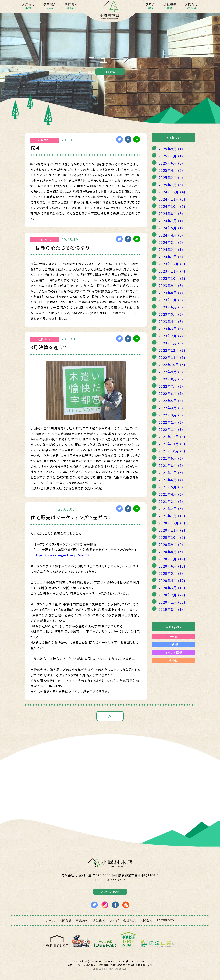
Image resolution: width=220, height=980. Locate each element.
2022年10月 (172, 365)
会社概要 (170, 6)
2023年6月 (171, 307)
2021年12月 (172, 437)
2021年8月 (171, 465)
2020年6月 (172, 566)
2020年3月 (172, 588)
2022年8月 (171, 379)
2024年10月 (172, 206)
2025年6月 (171, 163)
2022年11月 (172, 357)
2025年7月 (171, 156)
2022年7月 (171, 386)
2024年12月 (172, 192)
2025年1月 (171, 185)
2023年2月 (171, 336)
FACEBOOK (166, 920)
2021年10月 (172, 451)
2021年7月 (171, 472)
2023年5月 (171, 314)
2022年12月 (172, 350)
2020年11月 (172, 530)
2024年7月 (171, 221)
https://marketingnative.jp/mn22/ (60, 555)
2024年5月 (171, 228)
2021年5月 (171, 487)
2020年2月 (172, 595)
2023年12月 (172, 264)
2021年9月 (171, 458)
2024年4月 (171, 235)
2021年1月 (172, 516)
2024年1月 (171, 257)
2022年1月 (171, 429)
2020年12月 (172, 523)
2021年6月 (171, 480)
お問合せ (192, 6)
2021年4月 (171, 494)
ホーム (50, 920)
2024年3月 (171, 242)
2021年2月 (171, 508)
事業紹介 (50, 6)
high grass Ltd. (118, 969)
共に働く (71, 6)
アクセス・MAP (110, 892)
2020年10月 (172, 537)
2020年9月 (171, 544)
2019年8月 (171, 609)
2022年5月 (171, 401)
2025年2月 (171, 177)
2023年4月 (171, 321)
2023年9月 (171, 285)
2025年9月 (171, 149)
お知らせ (28, 6)
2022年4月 (171, 408)
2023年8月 (171, 293)
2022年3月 (171, 415)
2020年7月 (172, 559)
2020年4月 (172, 580)
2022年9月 (171, 372)
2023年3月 (171, 329)
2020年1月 (172, 602)
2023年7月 (171, 300)
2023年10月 (172, 278)
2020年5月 (171, 573)
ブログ (151, 6)
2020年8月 (171, 552)
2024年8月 (171, 213)
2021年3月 (171, 501)
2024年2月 (171, 249)
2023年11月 (172, 271)
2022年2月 (171, 422)
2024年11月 (172, 199)
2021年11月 (172, 444)
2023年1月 (171, 343)
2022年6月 (171, 393)
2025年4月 (171, 170)
